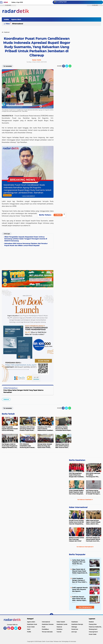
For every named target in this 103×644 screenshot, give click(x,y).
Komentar (8, 408)
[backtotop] (51, 615)
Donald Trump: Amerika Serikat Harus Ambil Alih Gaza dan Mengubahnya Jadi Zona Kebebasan (76, 522)
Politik (29, 632)
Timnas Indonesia (47, 632)
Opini (29, 629)
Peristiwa (59, 629)
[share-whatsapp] (70, 66)
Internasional (18, 24)
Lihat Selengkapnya (85, 607)
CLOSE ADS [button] (8, 5)
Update (58, 215)
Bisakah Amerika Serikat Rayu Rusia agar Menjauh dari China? (76, 539)
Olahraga (74, 627)
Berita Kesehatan (77, 460)
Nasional (6, 399)
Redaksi (91, 622)
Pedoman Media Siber (96, 627)
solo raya (74, 632)
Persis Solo (75, 629)
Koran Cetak (31, 627)
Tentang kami (93, 629)
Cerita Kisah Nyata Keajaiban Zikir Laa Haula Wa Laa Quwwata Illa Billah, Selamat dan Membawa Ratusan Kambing (79, 562)
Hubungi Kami (93, 632)
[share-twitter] (67, 66)
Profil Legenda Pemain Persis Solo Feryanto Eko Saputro (80, 589)
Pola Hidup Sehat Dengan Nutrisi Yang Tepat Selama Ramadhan (23, 391)
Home (6, 2)
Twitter (17, 629)
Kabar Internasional (78, 507)
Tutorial (59, 632)
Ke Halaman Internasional (85, 547)
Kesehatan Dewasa (48, 624)
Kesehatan (75, 622)
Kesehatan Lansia (62, 624)
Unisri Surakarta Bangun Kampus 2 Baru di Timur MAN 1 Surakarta (79, 580)
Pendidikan (45, 629)
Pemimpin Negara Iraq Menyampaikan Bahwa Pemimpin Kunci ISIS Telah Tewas (93, 539)
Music (44, 627)
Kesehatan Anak (32, 624)
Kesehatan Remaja (77, 624)
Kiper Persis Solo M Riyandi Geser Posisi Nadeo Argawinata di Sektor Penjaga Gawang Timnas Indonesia (79, 571)
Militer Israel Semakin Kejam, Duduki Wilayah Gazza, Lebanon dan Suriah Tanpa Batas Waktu (93, 522)
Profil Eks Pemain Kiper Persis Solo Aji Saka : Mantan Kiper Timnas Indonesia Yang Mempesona (79, 599)
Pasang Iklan (93, 624)
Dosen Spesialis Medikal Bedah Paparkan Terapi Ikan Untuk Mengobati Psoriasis (76, 492)
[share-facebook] (64, 66)
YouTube (21, 629)
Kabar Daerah (61, 622)
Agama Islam (16, 19)
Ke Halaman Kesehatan (85, 500)
